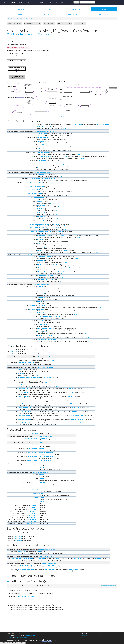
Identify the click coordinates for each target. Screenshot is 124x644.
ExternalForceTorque (71, 268)
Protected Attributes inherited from (30, 436)
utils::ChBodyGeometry (32, 438)
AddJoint (40, 264)
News (50, 2)
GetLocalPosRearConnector (46, 178)
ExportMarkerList (23, 404)
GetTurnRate (41, 220)
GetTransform (42, 313)
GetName (40, 286)
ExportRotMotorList (24, 423)
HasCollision (41, 141)
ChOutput (46, 332)
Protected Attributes (49, 23)
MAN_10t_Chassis (27, 18)
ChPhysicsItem (51, 565)
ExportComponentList (44, 328)
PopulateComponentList (26, 363)
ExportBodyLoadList (24, 415)
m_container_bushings (46, 453)
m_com (41, 494)
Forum (56, 2)
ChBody (71, 389)
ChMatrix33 (32, 309)
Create (20, 381)
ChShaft (71, 392)
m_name (41, 475)
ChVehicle (47, 156)
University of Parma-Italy (21, 637)
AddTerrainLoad (42, 272)
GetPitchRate (41, 213)
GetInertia (40, 309)
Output (39, 332)
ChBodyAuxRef (31, 182)
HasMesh (40, 149)
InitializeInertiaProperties (46, 276)
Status (70, 2)
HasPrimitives (41, 145)
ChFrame (65, 251)
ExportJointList (23, 396)
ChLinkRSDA (75, 411)
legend (62, 81)
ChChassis (21, 359)
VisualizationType (59, 164)
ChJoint (56, 264)
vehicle (16, 18)
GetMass (40, 301)
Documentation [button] (32, 2)
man (21, 18)
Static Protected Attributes (65, 23)
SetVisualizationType (44, 317)
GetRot (39, 194)
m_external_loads (44, 464)
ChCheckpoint (53, 336)
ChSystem (33, 186)
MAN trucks (43, 34)
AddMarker (41, 251)
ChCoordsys (33, 127)
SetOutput (41, 320)
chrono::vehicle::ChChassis (44, 173)
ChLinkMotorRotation (79, 423)
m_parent (42, 482)
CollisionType (77, 125)
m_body (41, 449)
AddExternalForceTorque (45, 268)
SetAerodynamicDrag (44, 257)
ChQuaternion (32, 194)
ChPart (20, 370)
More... (65, 128)
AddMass (21, 373)
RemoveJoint (21, 552)
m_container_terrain (45, 460)
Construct (40, 156)
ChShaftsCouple (75, 400)
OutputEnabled (42, 324)
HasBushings (41, 247)
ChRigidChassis (42, 134)
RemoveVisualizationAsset (26, 569)
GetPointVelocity (43, 228)
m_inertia (42, 490)
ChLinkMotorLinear (77, 419)
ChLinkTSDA (75, 408)
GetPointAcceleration (44, 232)
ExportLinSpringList (24, 408)
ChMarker (30, 255)
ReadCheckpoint (42, 339)
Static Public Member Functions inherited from (32, 550)
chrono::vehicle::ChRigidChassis (45, 132)
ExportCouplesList (24, 400)
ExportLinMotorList (24, 419)
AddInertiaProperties (25, 377)
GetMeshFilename (43, 153)
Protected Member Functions (32, 23)
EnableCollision (42, 160)
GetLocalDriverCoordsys (45, 127)
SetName (40, 290)
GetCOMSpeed (42, 205)
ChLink (70, 396)
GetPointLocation (43, 224)
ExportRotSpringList (25, 411)
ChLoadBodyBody (77, 415)
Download (21, 2)
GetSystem (40, 186)
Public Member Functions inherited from (31, 132)
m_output (42, 478)
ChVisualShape (74, 569)
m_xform (42, 497)
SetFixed (40, 239)
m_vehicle (42, 445)
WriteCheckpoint (43, 336)
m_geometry (43, 438)
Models (11, 34)
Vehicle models (26, 34)
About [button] (63, 2)
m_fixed (41, 468)
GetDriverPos (41, 197)
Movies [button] (43, 2)
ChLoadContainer (32, 453)
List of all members (80, 23)
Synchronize (41, 260)
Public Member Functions (14, 23)
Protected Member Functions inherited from (31, 357)
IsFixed (39, 243)
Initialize (40, 236)
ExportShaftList (23, 392)
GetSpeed (40, 201)
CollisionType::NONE (102, 125)
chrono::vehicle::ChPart (43, 284)
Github (85, 636)
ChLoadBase (62, 272)
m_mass (41, 486)
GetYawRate (41, 216)
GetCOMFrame (42, 305)
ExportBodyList (23, 389)
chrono (10, 18)
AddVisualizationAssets (45, 164)
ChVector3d (33, 178)
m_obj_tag (42, 501)
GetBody (40, 182)
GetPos (39, 190)
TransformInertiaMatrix (25, 558)
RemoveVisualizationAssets (46, 168)
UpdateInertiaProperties (45, 279)
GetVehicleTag (42, 175)
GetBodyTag (41, 298)
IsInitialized (41, 294)
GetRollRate (41, 209)
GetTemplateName (43, 137)
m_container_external (46, 456)
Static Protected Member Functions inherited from (32, 563)
